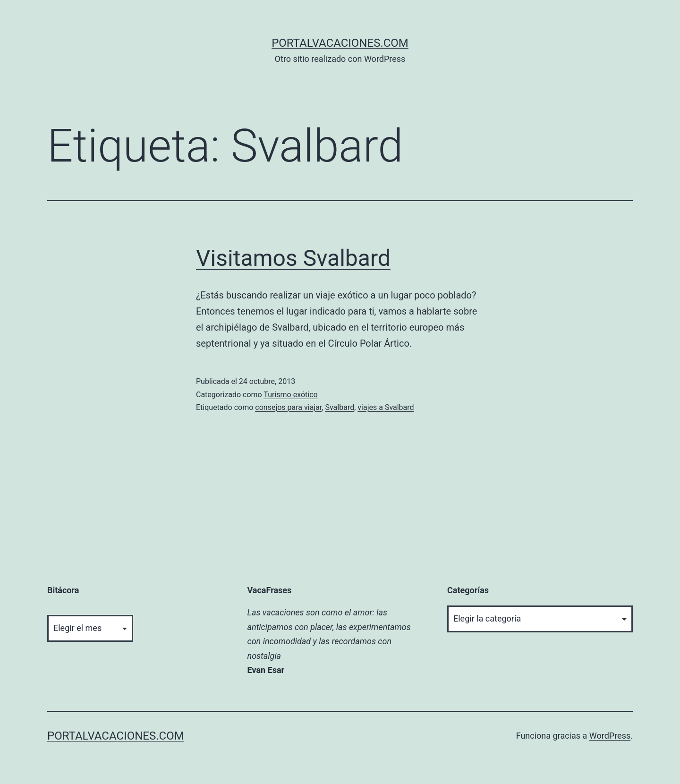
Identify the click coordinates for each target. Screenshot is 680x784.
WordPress (610, 736)
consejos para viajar (288, 407)
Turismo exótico (290, 395)
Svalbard (340, 407)
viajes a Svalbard (386, 407)
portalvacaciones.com (340, 43)
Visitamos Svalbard (293, 258)
